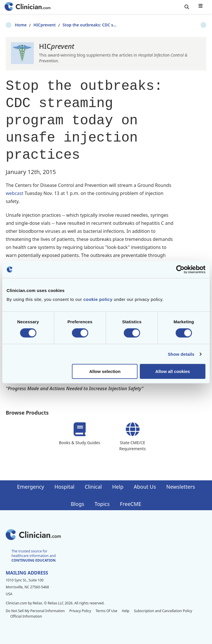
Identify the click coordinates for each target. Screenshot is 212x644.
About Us (145, 487)
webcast (15, 193)
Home (12, 25)
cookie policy (98, 299)
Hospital (64, 487)
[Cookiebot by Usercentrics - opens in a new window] (180, 269)
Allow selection (105, 371)
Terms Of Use (107, 611)
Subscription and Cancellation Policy (163, 611)
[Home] (28, 7)
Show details (181, 354)
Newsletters (180, 487)
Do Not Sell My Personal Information (35, 611)
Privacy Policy (80, 611)
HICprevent (36, 25)
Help (118, 487)
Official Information (26, 616)
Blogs (77, 504)
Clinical (93, 487)
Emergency (30, 487)
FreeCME (131, 504)
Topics (102, 504)
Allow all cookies (173, 371)
